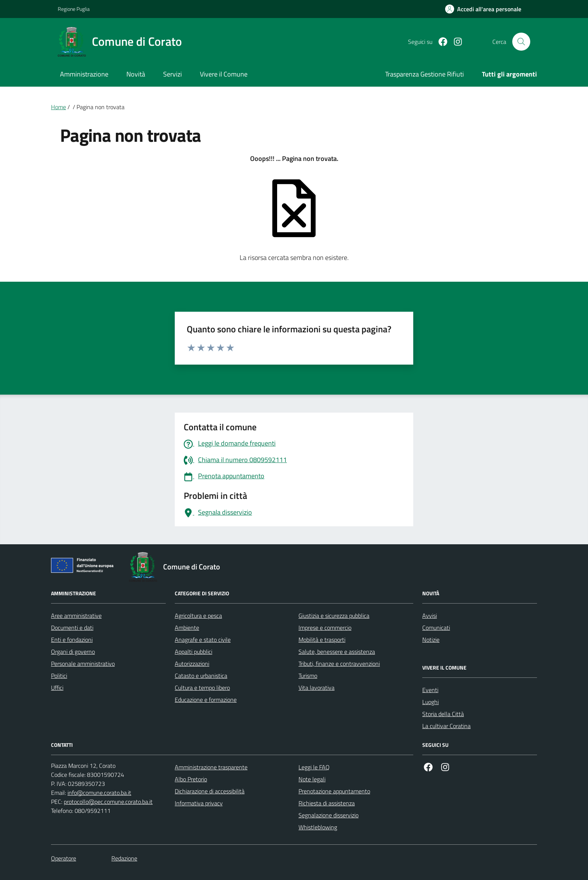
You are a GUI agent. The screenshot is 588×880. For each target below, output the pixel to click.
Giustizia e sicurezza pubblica (334, 616)
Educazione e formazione (206, 700)
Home (58, 107)
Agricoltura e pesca (198, 616)
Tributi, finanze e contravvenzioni (339, 664)
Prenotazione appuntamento (334, 791)
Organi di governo (73, 652)
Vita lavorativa (316, 688)
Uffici (57, 688)
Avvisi (430, 616)
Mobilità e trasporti (322, 640)
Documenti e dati (72, 628)
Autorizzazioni (192, 664)
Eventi (430, 690)
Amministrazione (84, 74)
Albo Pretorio (191, 779)
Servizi (172, 74)
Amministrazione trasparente (211, 767)
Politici (59, 676)
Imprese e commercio (325, 628)
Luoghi (430, 702)
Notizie (431, 640)
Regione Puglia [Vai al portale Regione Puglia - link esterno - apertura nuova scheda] (74, 9)
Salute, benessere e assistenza (337, 652)
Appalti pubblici (193, 652)
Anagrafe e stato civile (203, 640)
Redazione (124, 858)
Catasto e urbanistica (201, 676)
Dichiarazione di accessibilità (210, 791)
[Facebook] (440, 42)
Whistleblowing (318, 827)
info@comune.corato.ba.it (99, 793)
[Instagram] (455, 42)
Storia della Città (443, 714)
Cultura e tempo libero (202, 688)
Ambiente (187, 628)
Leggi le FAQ (314, 767)
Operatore (64, 858)
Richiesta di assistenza (327, 803)
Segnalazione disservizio (328, 815)
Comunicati (436, 628)
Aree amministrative (76, 616)
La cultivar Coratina (446, 726)
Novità (136, 74)
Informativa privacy (199, 803)
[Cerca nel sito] (521, 42)
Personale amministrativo (83, 664)
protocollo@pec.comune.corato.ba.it (108, 802)
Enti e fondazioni (72, 640)
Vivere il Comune (224, 74)
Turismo (308, 676)
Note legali (312, 779)
